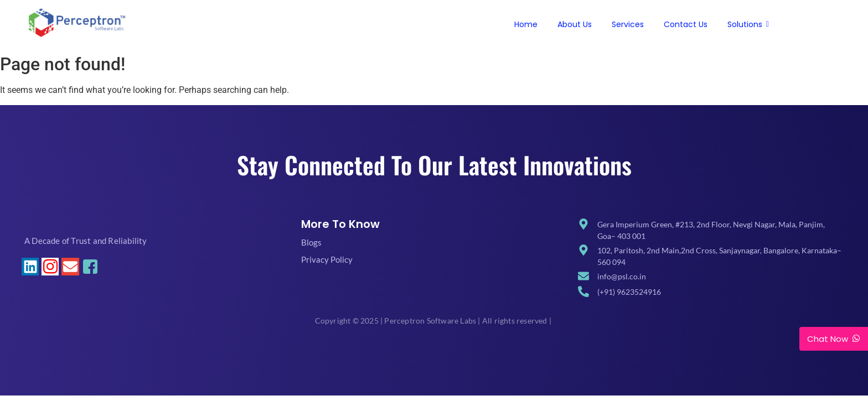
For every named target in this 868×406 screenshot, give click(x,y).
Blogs (311, 242)
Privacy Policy (327, 259)
